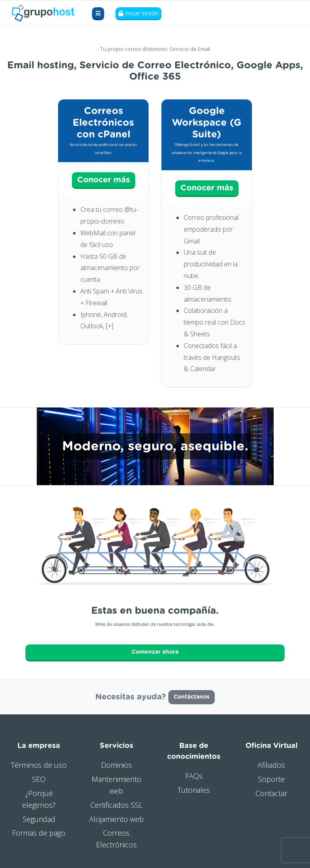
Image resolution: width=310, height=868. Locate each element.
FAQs (194, 776)
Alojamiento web (116, 819)
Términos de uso (39, 765)
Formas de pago (39, 833)
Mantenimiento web (116, 785)
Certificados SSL (116, 805)
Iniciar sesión (138, 13)
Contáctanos (192, 697)
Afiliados (271, 765)
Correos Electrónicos (116, 839)
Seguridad (39, 819)
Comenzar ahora (155, 652)
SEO (39, 779)
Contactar (271, 793)
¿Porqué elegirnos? (39, 799)
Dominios (116, 765)
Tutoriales (194, 790)
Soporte (271, 779)
